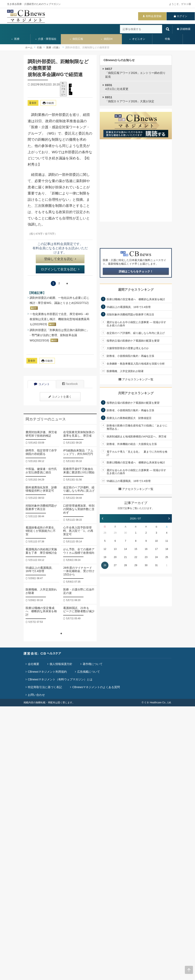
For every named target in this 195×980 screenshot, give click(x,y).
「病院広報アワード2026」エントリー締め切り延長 (135, 73)
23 (146, 557)
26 (105, 565)
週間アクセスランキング (136, 290)
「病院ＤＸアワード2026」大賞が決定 (130, 99)
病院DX (107, 39)
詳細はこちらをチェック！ (136, 271)
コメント (42, 384)
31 (156, 565)
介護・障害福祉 (46, 39)
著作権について (93, 664)
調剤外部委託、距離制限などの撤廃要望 (87, 47)
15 (136, 549)
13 (115, 549)
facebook (70, 384)
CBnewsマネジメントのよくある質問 (96, 687)
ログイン (182, 16)
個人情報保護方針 (61, 664)
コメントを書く (60, 397)
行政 (39, 47)
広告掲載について (89, 672)
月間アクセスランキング (136, 393)
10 (156, 541)
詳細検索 (185, 29)
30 (125, 533)
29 (115, 533)
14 (125, 549)
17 (156, 549)
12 (105, 549)
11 (167, 541)
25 (167, 557)
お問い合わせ (36, 695)
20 (115, 557)
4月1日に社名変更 (117, 87)
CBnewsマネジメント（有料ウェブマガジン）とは (60, 679)
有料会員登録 (154, 16)
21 (125, 557)
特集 (168, 39)
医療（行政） (54, 47)
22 (136, 557)
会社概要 (34, 664)
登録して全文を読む (60, 259)
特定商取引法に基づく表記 (45, 687)
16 (146, 549)
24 (156, 557)
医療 (15, 39)
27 (115, 565)
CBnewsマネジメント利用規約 (47, 672)
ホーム (29, 47)
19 (105, 557)
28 (105, 533)
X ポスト (70, 89)
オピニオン (137, 39)
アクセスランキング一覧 (136, 379)
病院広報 (76, 39)
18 (167, 549)
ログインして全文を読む (60, 269)
